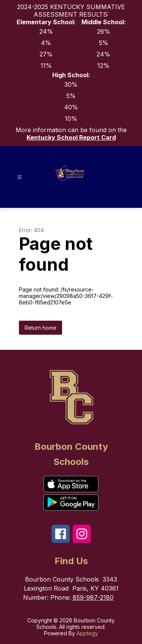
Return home (41, 328)
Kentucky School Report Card (71, 137)
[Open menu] (20, 177)
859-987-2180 (93, 597)
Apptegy (87, 633)
